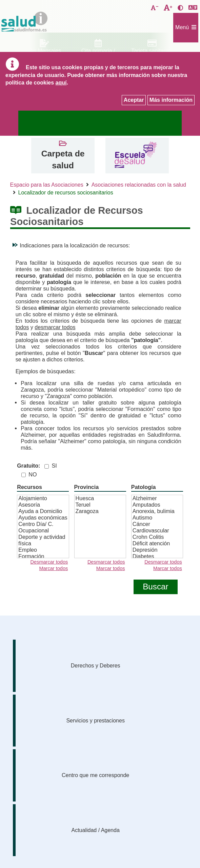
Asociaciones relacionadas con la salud (139, 185)
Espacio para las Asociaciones (47, 185)
